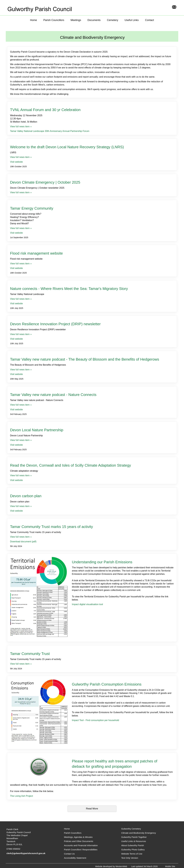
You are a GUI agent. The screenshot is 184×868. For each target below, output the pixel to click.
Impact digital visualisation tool (87, 604)
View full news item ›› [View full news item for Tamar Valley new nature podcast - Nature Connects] (21, 405)
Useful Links (132, 20)
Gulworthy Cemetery (131, 829)
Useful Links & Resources (134, 841)
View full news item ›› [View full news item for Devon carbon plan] (21, 506)
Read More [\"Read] (92, 809)
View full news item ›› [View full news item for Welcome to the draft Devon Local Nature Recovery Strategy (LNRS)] (21, 157)
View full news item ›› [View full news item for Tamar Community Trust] (21, 664)
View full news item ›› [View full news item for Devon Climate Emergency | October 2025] (21, 192)
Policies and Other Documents (79, 841)
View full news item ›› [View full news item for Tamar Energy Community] (21, 228)
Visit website (16, 162)
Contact (149, 20)
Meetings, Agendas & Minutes (78, 837)
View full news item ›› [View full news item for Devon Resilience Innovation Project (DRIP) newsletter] (21, 334)
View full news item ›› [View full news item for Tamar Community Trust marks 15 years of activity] (21, 537)
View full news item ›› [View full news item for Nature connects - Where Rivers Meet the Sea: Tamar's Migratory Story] (21, 299)
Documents (94, 20)
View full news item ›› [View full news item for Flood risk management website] (21, 264)
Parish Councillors (54, 20)
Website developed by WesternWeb (111, 866)
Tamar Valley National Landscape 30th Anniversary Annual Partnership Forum (50, 131)
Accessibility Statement (75, 858)
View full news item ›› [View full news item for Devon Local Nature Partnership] (21, 440)
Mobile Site (170, 866)
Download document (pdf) (23, 542)
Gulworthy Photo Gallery (133, 850)
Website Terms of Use (132, 854)
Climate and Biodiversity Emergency (139, 833)
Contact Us (69, 854)
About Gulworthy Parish (133, 845)
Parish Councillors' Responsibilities (81, 850)
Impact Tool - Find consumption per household (95, 720)
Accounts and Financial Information (81, 845)
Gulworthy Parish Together (134, 837)
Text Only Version (130, 858)
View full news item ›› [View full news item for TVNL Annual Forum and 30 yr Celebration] (21, 126)
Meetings (76, 20)
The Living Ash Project (21, 796)
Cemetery (113, 20)
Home (33, 20)
